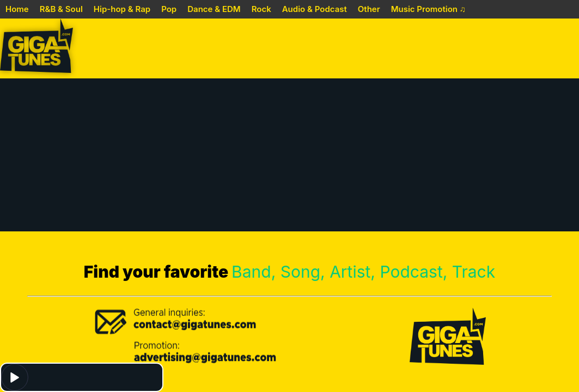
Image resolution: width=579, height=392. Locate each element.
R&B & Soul (61, 9)
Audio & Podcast (315, 9)
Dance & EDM (214, 9)
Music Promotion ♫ (428, 9)
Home (17, 9)
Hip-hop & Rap (122, 9)
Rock (261, 9)
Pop (169, 9)
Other (369, 9)
